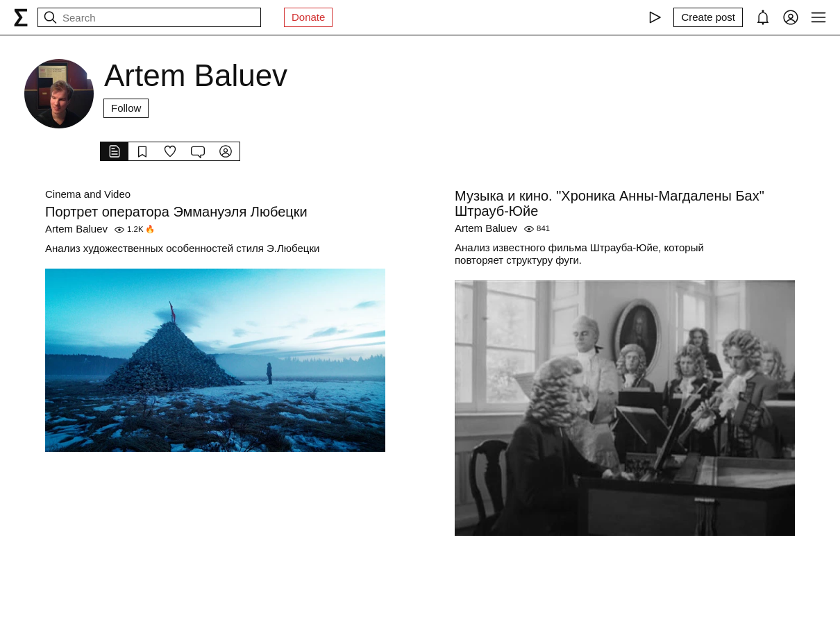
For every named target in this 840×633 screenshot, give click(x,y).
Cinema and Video (88, 194)
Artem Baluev (76, 229)
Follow (126, 108)
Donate (308, 17)
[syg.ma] (21, 17)
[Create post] (708, 17)
